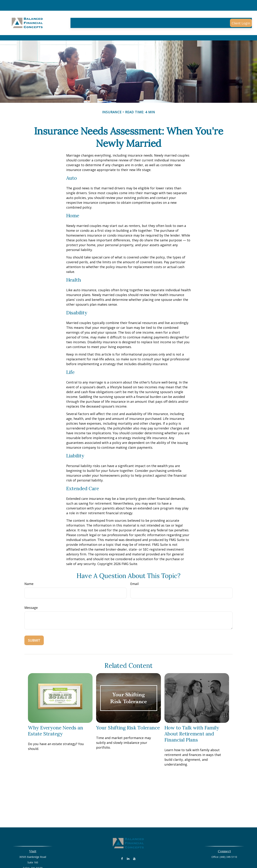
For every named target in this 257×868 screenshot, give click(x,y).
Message (31, 592)
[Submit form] (34, 624)
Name (29, 568)
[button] (79, 12)
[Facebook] (122, 842)
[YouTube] (134, 842)
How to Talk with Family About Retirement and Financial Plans (192, 718)
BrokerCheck (165, 860)
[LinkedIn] (128, 842)
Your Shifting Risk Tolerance (128, 712)
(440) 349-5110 (228, 841)
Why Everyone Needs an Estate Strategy (56, 715)
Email (134, 568)
